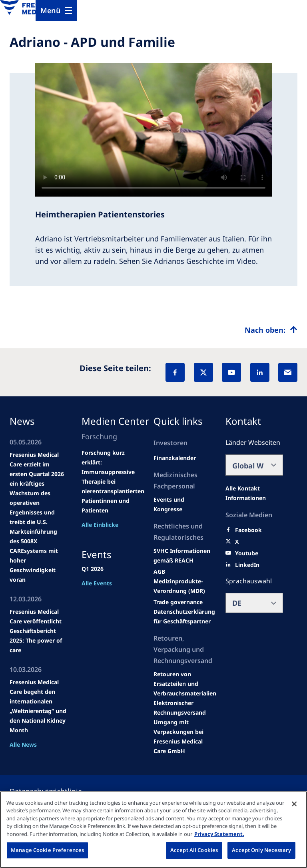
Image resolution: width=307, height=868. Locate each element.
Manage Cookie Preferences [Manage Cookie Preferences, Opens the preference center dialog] (47, 850)
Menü (51, 10)
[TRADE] (184, 617)
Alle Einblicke (100, 525)
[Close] (294, 804)
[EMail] (288, 372)
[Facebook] (175, 372)
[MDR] (182, 586)
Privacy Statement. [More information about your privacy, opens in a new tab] (219, 834)
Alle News (23, 744)
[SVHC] (178, 602)
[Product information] (185, 684)
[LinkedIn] (260, 372)
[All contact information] (254, 493)
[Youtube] (247, 553)
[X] (203, 372)
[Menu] (56, 10)
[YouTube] (231, 372)
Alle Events (97, 583)
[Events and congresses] (182, 556)
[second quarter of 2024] (175, 458)
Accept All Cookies (194, 850)
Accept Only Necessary (261, 850)
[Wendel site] (182, 504)
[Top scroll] (271, 330)
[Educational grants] (159, 572)
